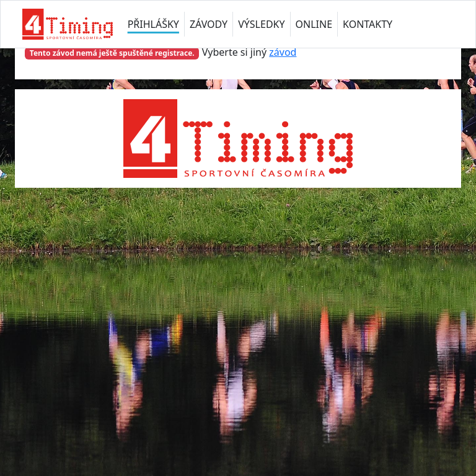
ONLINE (314, 24)
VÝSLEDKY (261, 24)
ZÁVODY (209, 24)
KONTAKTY (368, 24)
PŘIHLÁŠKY (153, 24)
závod (283, 52)
